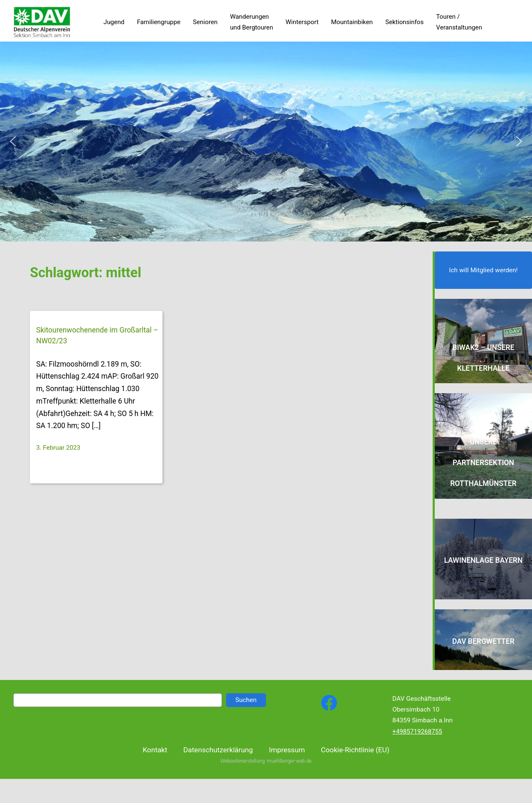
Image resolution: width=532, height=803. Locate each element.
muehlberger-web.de (289, 767)
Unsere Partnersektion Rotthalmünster (483, 463)
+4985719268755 (417, 732)
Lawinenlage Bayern (483, 560)
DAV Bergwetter (483, 641)
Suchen (246, 700)
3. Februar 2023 (58, 448)
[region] (266, 142)
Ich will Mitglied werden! (483, 270)
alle (501, 368)
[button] (13, 141)
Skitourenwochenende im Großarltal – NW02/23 (97, 335)
